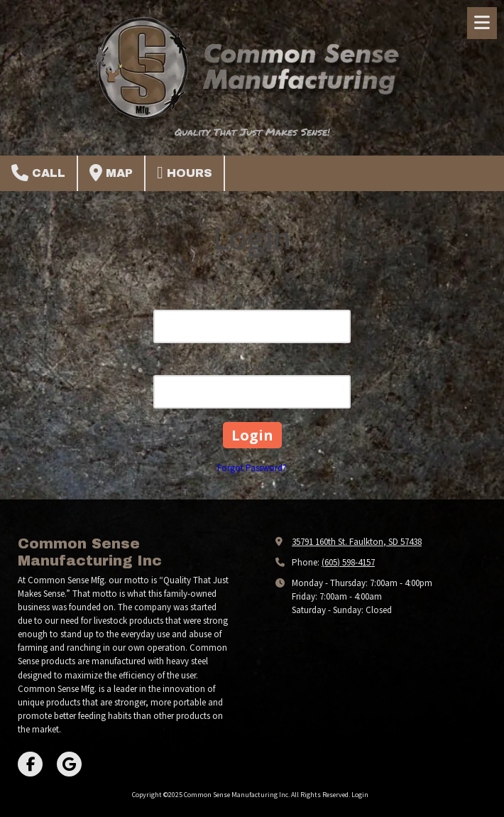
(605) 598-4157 (348, 562)
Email (252, 301)
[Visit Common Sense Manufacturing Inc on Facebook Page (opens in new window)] (30, 764)
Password (252, 366)
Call (38, 173)
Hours (185, 173)
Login (360, 795)
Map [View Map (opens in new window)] (111, 173)
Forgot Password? (252, 468)
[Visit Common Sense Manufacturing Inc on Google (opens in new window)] (69, 764)
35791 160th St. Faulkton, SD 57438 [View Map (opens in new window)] (357, 542)
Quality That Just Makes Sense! (252, 132)
